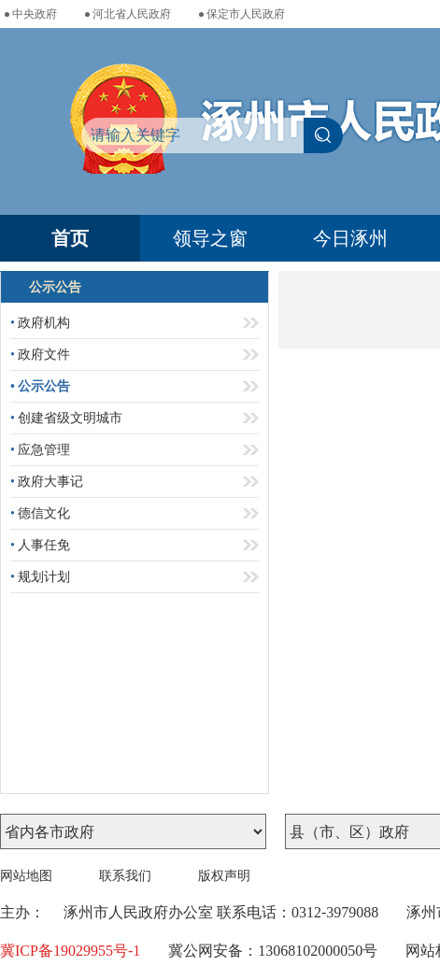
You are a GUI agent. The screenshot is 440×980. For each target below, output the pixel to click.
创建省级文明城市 (66, 418)
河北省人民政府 (132, 14)
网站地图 (26, 876)
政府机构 (40, 323)
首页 (70, 238)
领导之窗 (210, 238)
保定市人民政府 (246, 14)
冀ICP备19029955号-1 (70, 951)
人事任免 (40, 545)
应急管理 (40, 450)
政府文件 (40, 355)
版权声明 (224, 876)
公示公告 (40, 386)
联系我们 (125, 876)
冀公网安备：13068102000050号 (273, 951)
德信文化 (40, 513)
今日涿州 (350, 238)
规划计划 (40, 577)
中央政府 (35, 14)
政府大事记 (47, 482)
